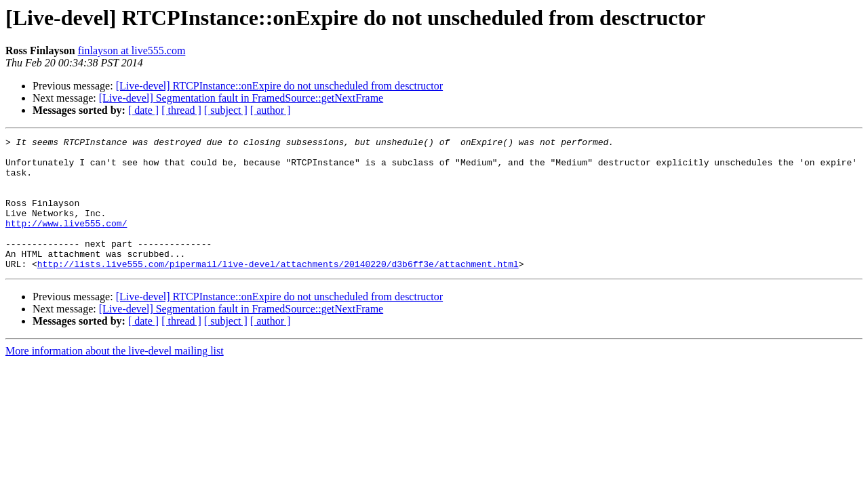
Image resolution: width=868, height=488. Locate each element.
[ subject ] (226, 110)
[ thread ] (181, 110)
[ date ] (143, 110)
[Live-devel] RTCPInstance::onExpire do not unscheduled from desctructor (279, 86)
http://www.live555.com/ (66, 241)
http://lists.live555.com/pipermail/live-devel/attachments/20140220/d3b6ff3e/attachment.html (278, 290)
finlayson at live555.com (132, 50)
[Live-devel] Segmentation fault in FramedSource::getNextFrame (241, 98)
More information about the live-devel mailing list (115, 377)
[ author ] (271, 110)
